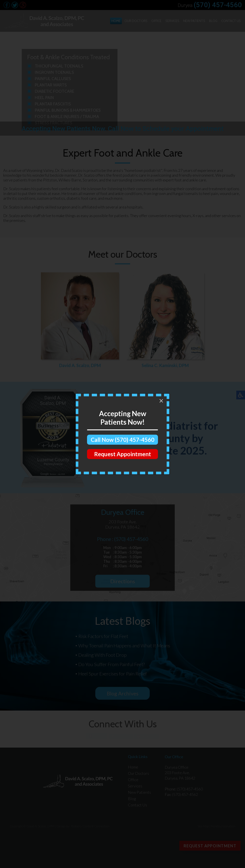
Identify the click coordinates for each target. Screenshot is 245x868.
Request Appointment (123, 454)
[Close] (161, 401)
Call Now (122, 440)
